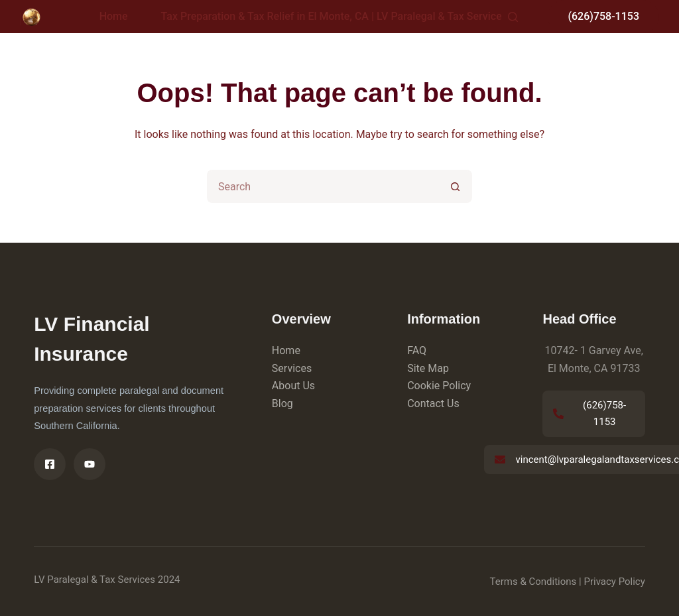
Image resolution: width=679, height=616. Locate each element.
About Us (293, 386)
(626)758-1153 (603, 16)
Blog (282, 403)
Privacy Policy (614, 582)
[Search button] (456, 186)
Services (292, 368)
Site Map (428, 368)
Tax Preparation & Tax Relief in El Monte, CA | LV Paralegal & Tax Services (343, 17)
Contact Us (433, 403)
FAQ (417, 350)
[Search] (513, 17)
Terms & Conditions (533, 582)
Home (114, 16)
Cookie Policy (439, 386)
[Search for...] (323, 186)
